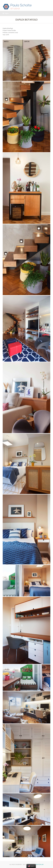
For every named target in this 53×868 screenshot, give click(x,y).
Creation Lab (39, 864)
